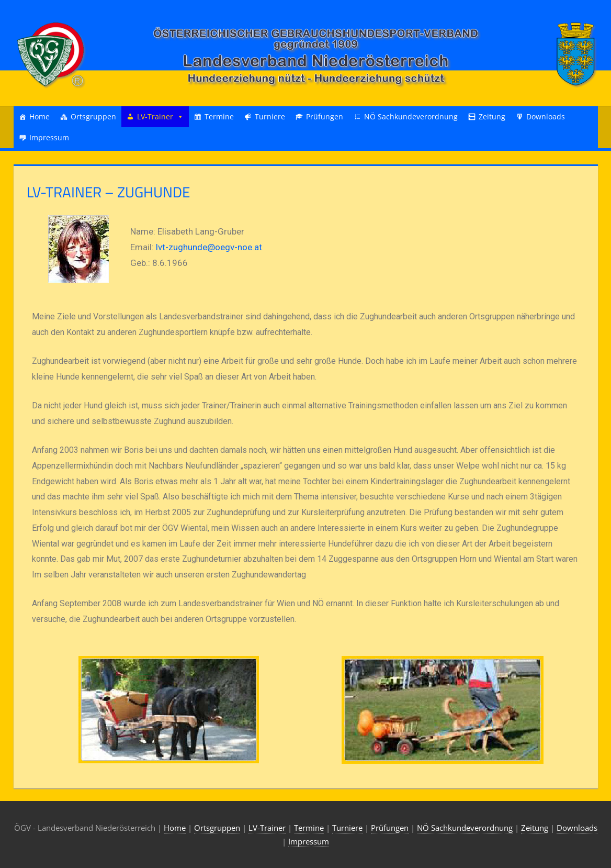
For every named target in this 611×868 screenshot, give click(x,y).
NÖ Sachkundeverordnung (411, 116)
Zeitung (492, 116)
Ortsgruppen (93, 116)
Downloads (546, 116)
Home (39, 116)
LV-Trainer (155, 116)
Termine (219, 116)
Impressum (49, 137)
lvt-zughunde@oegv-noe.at (209, 247)
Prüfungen (325, 116)
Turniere (270, 116)
